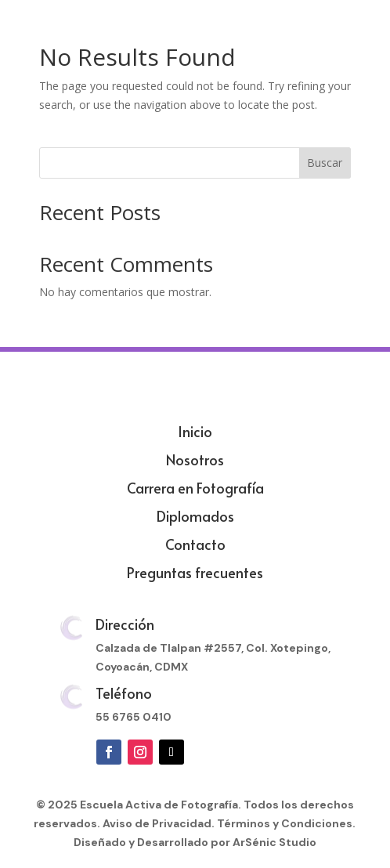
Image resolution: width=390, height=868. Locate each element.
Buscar (325, 163)
